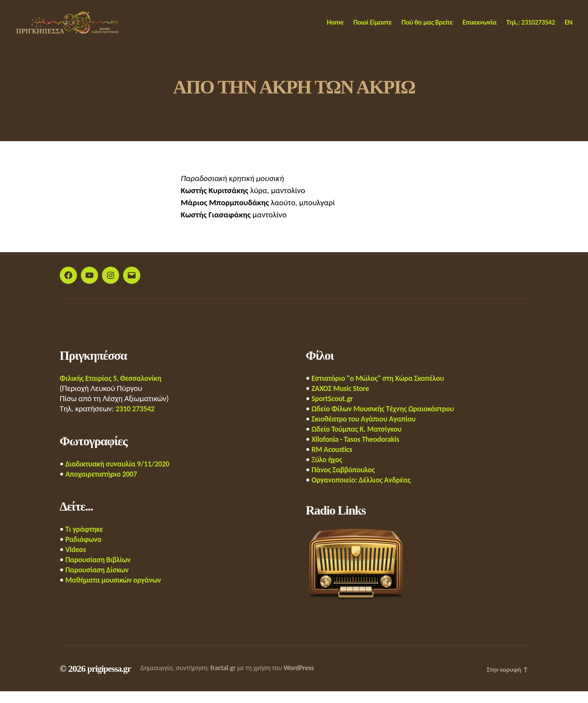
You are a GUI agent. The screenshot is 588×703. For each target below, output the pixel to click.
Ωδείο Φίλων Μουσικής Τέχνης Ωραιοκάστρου (389, 420)
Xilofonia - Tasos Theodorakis (359, 451)
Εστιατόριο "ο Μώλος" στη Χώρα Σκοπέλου (383, 390)
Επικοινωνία (480, 28)
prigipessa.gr (111, 680)
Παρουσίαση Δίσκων (100, 581)
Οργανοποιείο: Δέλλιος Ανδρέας (365, 491)
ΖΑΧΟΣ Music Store (343, 400)
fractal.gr (226, 680)
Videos (76, 561)
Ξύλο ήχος (328, 471)
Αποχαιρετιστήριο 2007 (104, 486)
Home (335, 28)
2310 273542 (137, 420)
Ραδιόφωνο (85, 551)
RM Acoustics (333, 461)
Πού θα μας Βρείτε (427, 28)
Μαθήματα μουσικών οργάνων (117, 592)
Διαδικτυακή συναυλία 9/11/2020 (122, 475)
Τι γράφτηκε (86, 541)
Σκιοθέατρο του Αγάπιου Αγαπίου (368, 430)
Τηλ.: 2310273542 (531, 28)
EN (568, 28)
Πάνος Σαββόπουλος (346, 481)
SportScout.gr (334, 410)
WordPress (302, 680)
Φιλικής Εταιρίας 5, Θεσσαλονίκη (115, 390)
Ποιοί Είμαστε (372, 28)
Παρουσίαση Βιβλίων (101, 571)
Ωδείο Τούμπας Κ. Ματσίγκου (360, 441)
